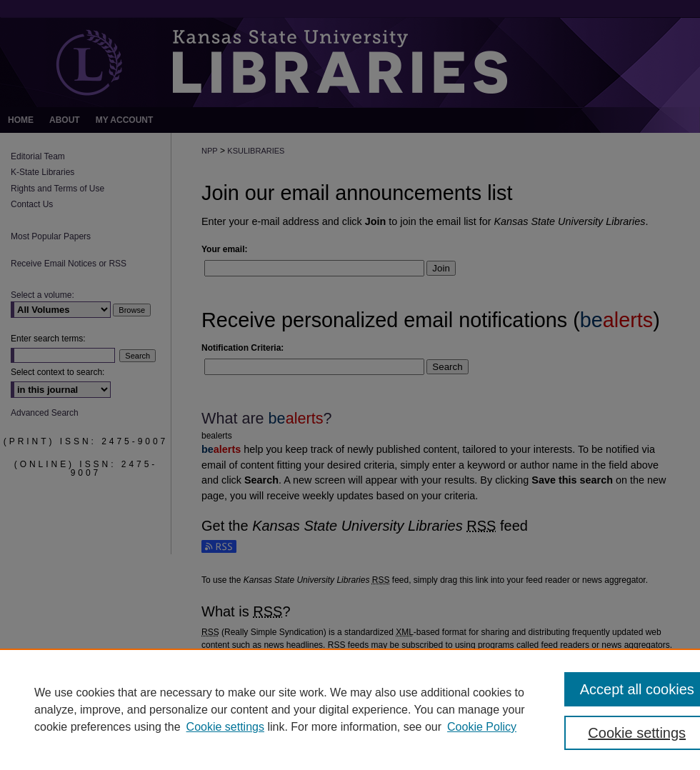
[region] (350, 709)
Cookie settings (225, 727)
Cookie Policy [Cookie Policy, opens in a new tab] (482, 727)
